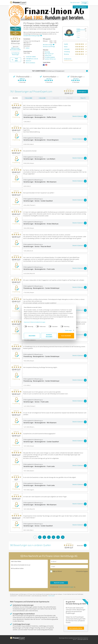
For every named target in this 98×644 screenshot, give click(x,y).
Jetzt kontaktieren (80, 7)
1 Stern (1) (83, 98)
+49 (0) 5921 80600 (31, 57)
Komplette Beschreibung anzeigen (32, 36)
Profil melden (52, 596)
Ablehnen (32, 336)
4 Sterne (78, 31)
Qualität (66, 44)
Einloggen (85, 3)
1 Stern (78, 37)
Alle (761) (15, 98)
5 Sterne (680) (28, 98)
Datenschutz (80, 638)
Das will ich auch (75, 3)
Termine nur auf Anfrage (49, 46)
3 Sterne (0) (56, 98)
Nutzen (66, 47)
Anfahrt (28, 48)
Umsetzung (67, 52)
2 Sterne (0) (69, 98)
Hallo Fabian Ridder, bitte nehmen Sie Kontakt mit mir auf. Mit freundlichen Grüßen (29, 574)
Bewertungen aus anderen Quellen (15, 49)
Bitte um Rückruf (57, 571)
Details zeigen (69, 330)
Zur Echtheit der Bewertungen (15, 54)
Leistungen (67, 49)
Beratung (66, 54)
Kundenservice (68, 59)
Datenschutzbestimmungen (38, 322)
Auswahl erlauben (49, 336)
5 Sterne (78, 29)
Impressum (27, 322)
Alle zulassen (66, 336)
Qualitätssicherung (73, 638)
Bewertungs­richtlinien (64, 638)
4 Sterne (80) (42, 98)
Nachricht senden (59, 583)
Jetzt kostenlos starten (76, 628)
